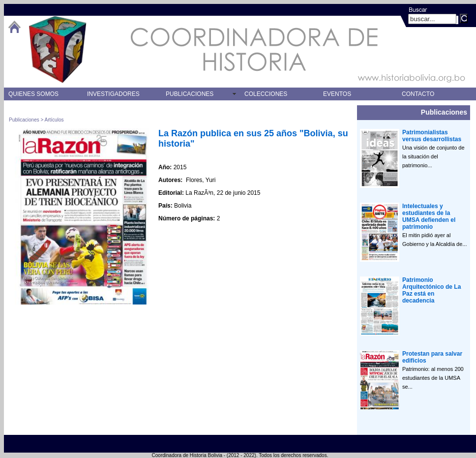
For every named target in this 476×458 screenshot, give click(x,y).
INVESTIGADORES (113, 94)
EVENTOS (337, 94)
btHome (14, 27)
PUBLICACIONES (190, 94)
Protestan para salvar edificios (432, 357)
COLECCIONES (266, 94)
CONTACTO (418, 94)
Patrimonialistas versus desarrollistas (432, 136)
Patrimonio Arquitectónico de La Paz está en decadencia (431, 290)
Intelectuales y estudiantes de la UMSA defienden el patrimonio (429, 216)
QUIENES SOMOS (33, 94)
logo (58, 49)
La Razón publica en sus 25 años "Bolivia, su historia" (253, 138)
